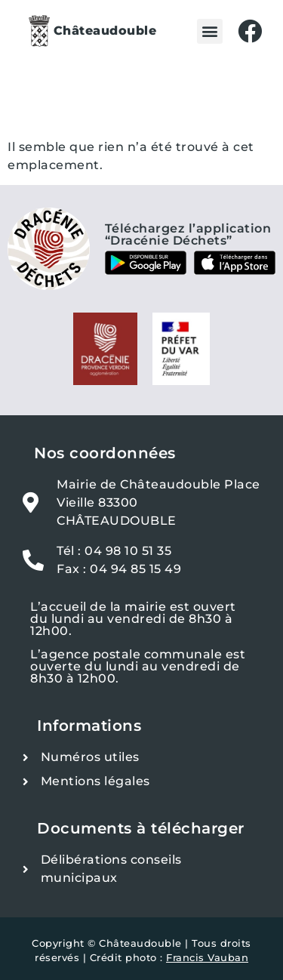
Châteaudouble (105, 31)
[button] (210, 31)
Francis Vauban (207, 958)
